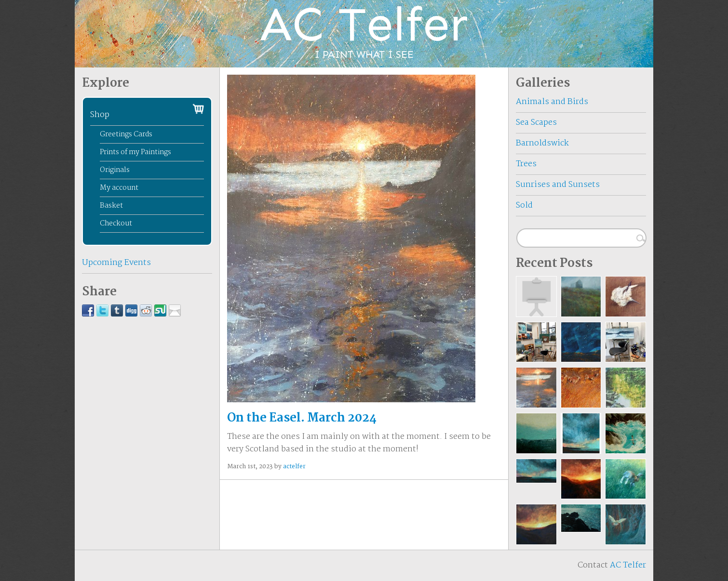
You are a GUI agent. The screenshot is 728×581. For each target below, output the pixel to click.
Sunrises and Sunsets (558, 185)
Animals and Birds (552, 102)
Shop (100, 115)
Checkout (116, 224)
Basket (111, 206)
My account (119, 188)
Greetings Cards (126, 134)
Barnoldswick (542, 143)
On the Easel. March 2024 (302, 418)
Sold (524, 205)
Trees (526, 164)
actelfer (294, 467)
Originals (115, 170)
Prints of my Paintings (135, 152)
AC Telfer (628, 565)
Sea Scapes (536, 123)
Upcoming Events (116, 263)
